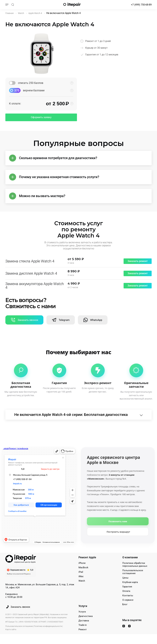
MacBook (83, 567)
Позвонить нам (118, 521)
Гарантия (127, 587)
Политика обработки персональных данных (135, 565)
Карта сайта (11, 629)
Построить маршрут (118, 532)
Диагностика (86, 616)
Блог (125, 604)
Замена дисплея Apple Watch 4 (31, 273)
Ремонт (83, 629)
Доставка (84, 621)
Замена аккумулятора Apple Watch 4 (35, 286)
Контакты (128, 595)
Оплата (126, 591)
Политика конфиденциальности (48, 626)
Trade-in (83, 625)
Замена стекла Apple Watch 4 (30, 261)
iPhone (82, 563)
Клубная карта (130, 582)
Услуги (82, 612)
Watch (82, 581)
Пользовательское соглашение (133, 572)
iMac (81, 576)
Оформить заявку (41, 117)
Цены (125, 578)
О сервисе (128, 600)
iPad (81, 572)
